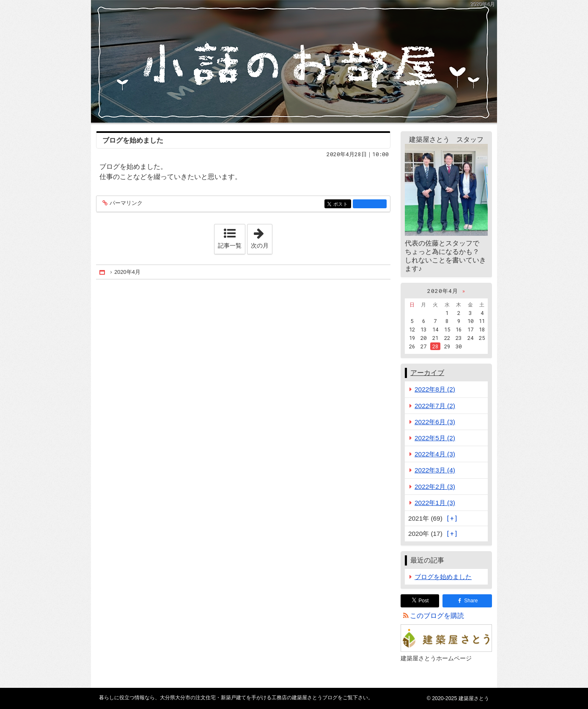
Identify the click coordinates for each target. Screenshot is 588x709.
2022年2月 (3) (435, 487)
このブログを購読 (437, 616)
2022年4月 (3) (435, 454)
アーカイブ (427, 373)
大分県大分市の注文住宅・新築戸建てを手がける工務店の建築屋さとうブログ (294, 61)
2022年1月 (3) (435, 503)
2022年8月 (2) (435, 389)
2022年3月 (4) (435, 470)
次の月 (261, 237)
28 (435, 346)
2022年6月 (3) (435, 422)
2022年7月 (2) (435, 406)
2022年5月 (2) (435, 438)
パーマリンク (125, 203)
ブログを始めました (133, 140)
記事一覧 (230, 246)
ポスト (342, 205)
